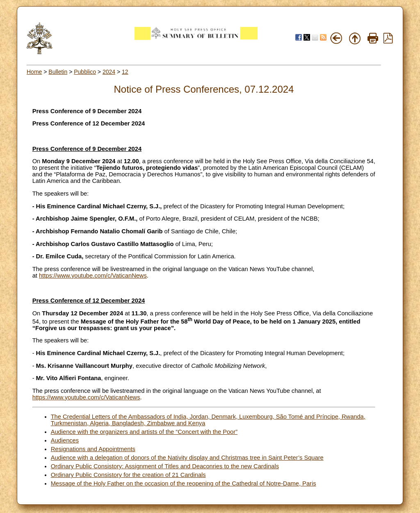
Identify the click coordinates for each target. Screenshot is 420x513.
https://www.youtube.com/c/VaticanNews (93, 276)
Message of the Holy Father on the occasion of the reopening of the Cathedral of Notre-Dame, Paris (184, 483)
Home (34, 72)
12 (125, 72)
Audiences (65, 440)
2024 (109, 72)
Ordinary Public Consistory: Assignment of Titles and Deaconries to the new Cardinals (165, 466)
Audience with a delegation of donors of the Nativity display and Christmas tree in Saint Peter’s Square (187, 458)
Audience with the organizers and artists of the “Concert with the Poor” (144, 432)
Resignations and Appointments (93, 449)
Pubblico (85, 72)
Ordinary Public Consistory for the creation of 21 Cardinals (128, 475)
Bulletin (58, 72)
